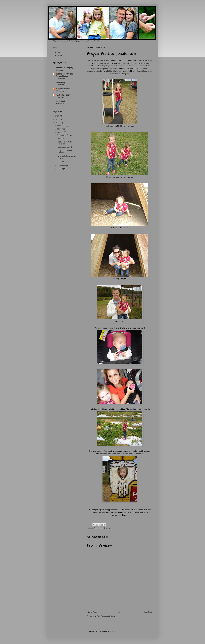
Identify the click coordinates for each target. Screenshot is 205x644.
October (61, 132)
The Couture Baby (63, 95)
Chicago (60, 138)
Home (120, 612)
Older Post (147, 612)
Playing (107, 528)
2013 (58, 116)
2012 (58, 119)
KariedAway (60, 82)
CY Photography (75, 41)
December (62, 126)
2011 (58, 123)
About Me (58, 55)
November (62, 129)
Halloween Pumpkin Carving (65, 143)
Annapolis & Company (64, 68)
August (60, 169)
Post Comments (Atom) (106, 616)
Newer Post (92, 612)
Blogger (113, 631)
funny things (99, 528)
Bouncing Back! (63, 161)
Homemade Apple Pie (65, 147)
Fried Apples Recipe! (65, 135)
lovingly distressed (63, 89)
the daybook (60, 101)
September (62, 166)
